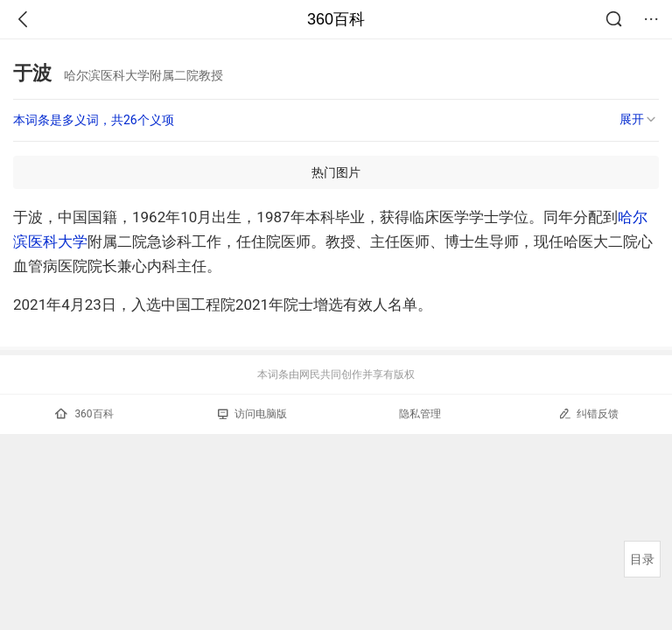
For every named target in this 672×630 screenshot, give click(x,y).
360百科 (336, 19)
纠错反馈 (588, 413)
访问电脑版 (252, 414)
